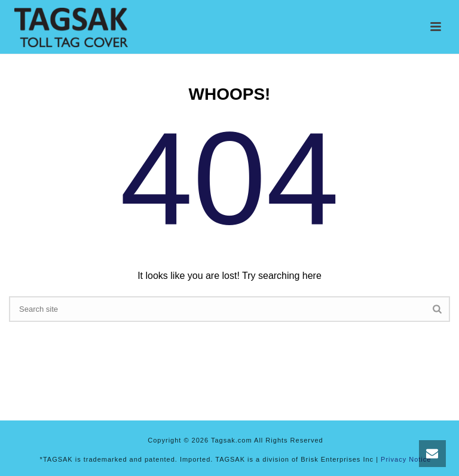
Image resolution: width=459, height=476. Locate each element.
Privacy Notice (406, 459)
